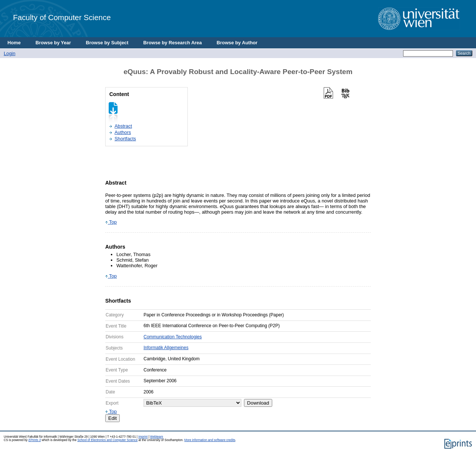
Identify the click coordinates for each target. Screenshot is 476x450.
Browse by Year (53, 43)
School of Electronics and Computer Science (107, 440)
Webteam (157, 437)
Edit (112, 418)
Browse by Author (237, 43)
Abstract (123, 126)
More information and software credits (210, 440)
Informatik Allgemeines (166, 348)
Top (111, 222)
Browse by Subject (107, 43)
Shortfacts (125, 139)
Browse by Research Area (172, 43)
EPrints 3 (34, 440)
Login (9, 53)
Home (14, 43)
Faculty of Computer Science (62, 17)
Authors (123, 132)
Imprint (143, 437)
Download (258, 403)
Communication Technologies (173, 337)
